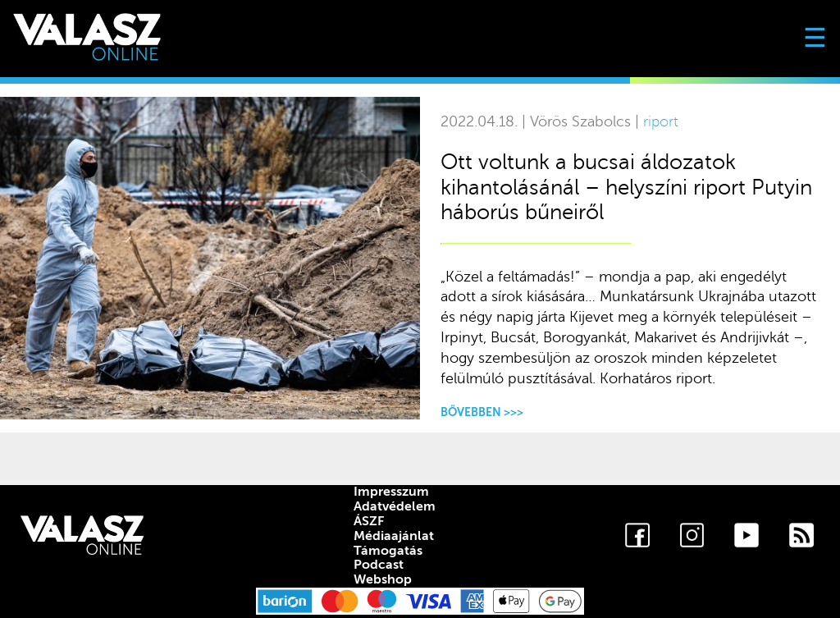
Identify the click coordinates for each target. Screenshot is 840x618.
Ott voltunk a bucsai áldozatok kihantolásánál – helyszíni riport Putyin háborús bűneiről (626, 187)
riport (661, 122)
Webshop (383, 579)
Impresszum (391, 492)
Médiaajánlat (394, 536)
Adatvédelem (395, 506)
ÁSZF (369, 521)
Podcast (379, 565)
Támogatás (388, 551)
